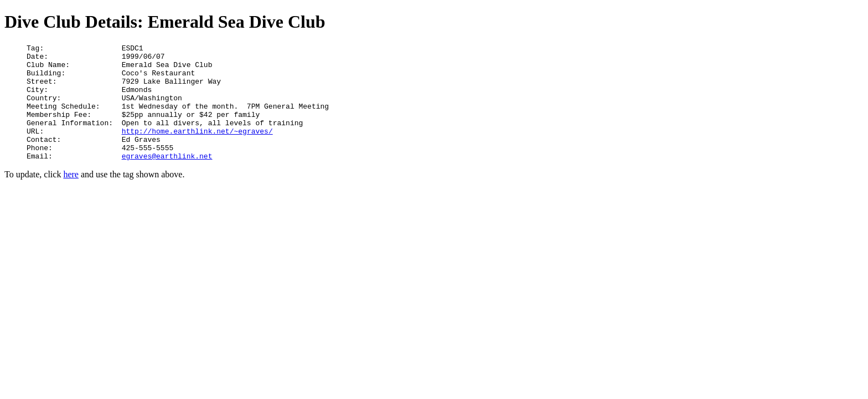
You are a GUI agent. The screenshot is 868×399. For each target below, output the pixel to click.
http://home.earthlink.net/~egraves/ (197, 149)
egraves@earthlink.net (167, 179)
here (71, 198)
